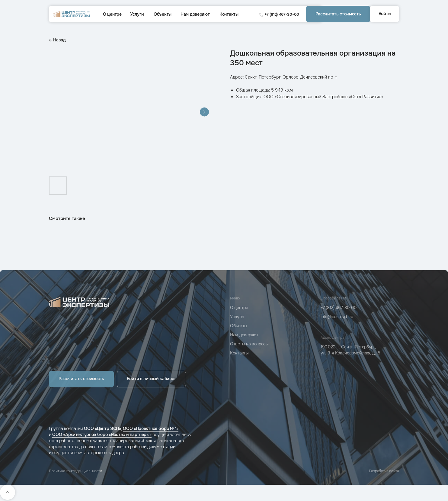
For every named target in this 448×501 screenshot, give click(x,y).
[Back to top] (8, 492)
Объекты (163, 14)
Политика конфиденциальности (75, 471)
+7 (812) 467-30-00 (282, 14)
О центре (112, 14)
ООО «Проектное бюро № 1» (151, 428)
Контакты (229, 14)
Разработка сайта (384, 471)
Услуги (137, 14)
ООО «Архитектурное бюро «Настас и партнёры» (102, 435)
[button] (338, 14)
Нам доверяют (195, 14)
